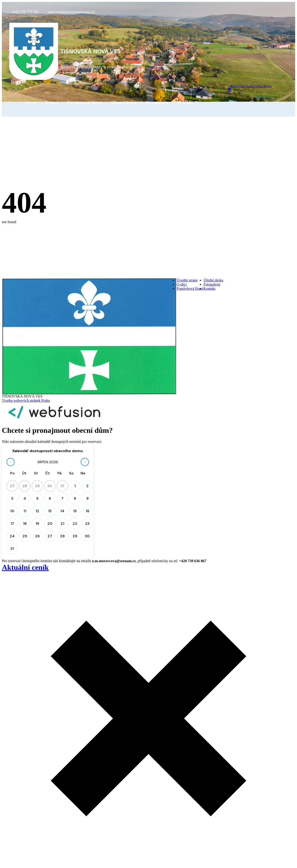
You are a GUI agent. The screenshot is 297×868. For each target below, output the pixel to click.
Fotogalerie (157, 103)
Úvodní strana (187, 280)
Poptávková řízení (85, 103)
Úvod (31, 103)
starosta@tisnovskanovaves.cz (71, 12)
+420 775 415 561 (25, 12)
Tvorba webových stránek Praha (26, 400)
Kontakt (185, 103)
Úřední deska (124, 103)
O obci (52, 103)
